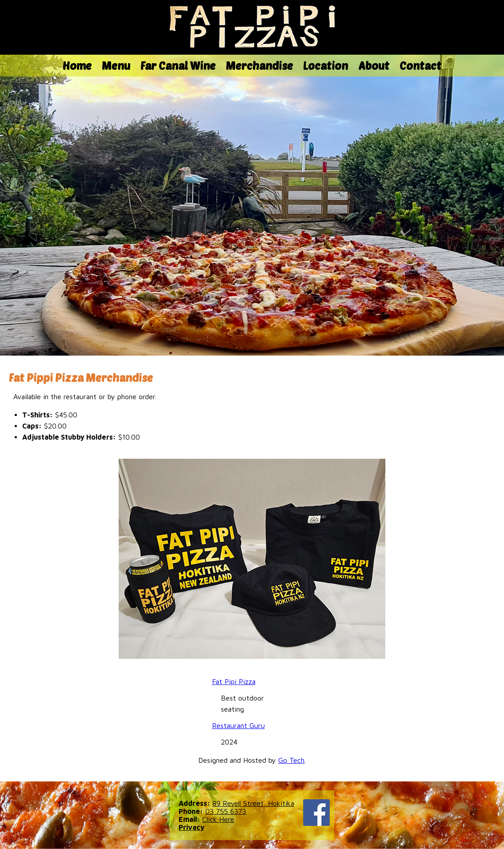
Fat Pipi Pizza (234, 681)
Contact (420, 66)
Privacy (192, 827)
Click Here (218, 819)
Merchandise (259, 66)
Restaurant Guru (238, 725)
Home (77, 66)
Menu (116, 66)
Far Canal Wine (178, 66)
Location (326, 66)
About (374, 66)
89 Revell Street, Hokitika (253, 803)
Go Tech (291, 760)
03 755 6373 (226, 811)
